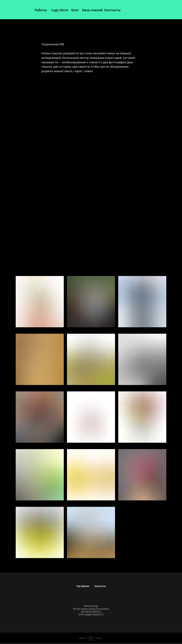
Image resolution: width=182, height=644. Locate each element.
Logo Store (60, 10)
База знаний (92, 10)
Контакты (112, 10)
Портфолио (83, 586)
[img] (21, 10)
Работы (41, 10)
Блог (75, 10)
